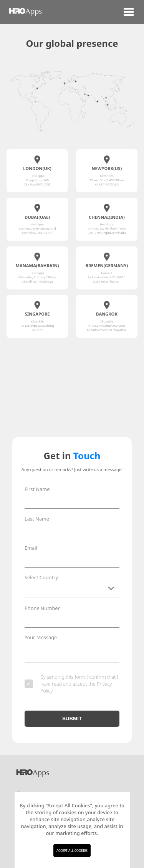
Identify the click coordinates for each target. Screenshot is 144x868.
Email (31, 548)
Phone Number (42, 608)
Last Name (37, 519)
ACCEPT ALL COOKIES (72, 851)
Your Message (41, 637)
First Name (37, 489)
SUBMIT (72, 721)
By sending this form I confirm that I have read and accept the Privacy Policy (72, 686)
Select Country (41, 577)
